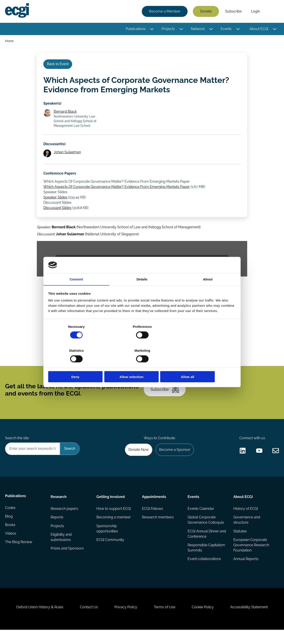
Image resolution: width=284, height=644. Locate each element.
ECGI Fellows (153, 518)
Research (59, 506)
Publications (135, 29)
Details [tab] (142, 291)
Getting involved (111, 506)
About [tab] (208, 291)
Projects (168, 29)
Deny (79, 365)
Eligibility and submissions (61, 547)
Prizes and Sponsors (67, 559)
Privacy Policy (125, 620)
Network (198, 29)
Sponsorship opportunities (107, 539)
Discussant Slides (58, 212)
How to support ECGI (114, 518)
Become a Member (164, 12)
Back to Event (58, 65)
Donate (206, 12)
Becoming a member (114, 527)
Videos (11, 545)
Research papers (65, 518)
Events (226, 29)
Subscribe (233, 12)
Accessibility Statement (251, 620)
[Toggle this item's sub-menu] (152, 29)
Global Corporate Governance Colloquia (206, 530)
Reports (57, 527)
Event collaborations (204, 569)
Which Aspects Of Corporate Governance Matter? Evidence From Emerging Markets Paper (117, 191)
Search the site (17, 447)
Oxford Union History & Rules (37, 620)
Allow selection (142, 365)
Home (10, 41)
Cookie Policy (204, 620)
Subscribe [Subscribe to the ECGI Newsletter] (165, 396)
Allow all (205, 365)
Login (255, 12)
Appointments (154, 506)
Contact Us (87, 620)
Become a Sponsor (174, 459)
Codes (11, 518)
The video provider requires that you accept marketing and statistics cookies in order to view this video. (142, 266)
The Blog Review (19, 554)
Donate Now (137, 459)
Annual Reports (246, 569)
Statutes (240, 541)
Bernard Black (66, 114)
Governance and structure (247, 530)
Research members (158, 527)
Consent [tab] (76, 291)
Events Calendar (201, 518)
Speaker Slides (56, 201)
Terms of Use (165, 620)
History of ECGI (245, 518)
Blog (9, 527)
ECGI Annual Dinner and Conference (207, 544)
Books (10, 536)
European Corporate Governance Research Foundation (251, 555)
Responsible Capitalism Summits (206, 558)
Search (272, 12)
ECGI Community (110, 550)
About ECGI (259, 29)
